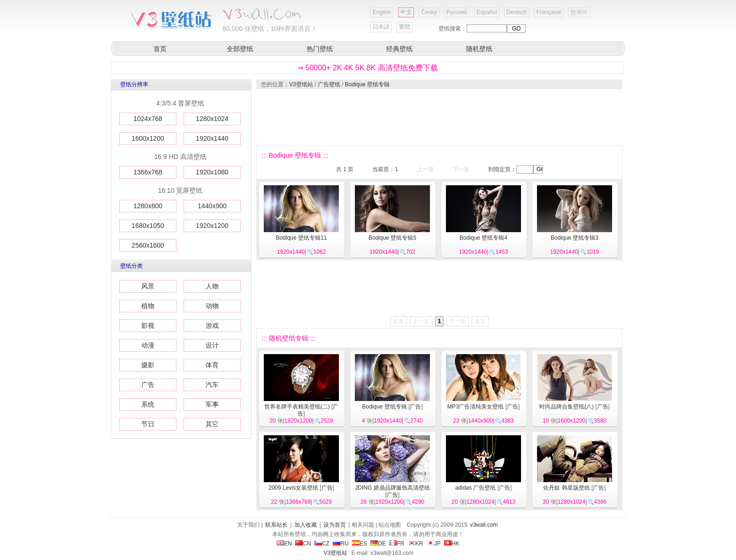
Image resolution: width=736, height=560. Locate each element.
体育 (212, 365)
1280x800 (148, 206)
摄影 (148, 365)
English (382, 12)
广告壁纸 (329, 84)
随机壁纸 (479, 49)
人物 (212, 286)
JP (434, 544)
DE (378, 544)
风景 (148, 286)
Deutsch (517, 12)
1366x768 (148, 172)
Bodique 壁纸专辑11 (302, 238)
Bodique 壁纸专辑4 (483, 238)
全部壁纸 (240, 49)
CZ (322, 544)
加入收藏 (306, 525)
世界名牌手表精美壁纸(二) (297, 407)
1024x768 (148, 119)
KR (416, 544)
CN (303, 544)
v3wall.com (484, 525)
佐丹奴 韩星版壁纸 (566, 488)
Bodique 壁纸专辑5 (392, 238)
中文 (406, 12)
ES (360, 544)
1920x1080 (212, 172)
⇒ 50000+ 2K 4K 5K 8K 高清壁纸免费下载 (368, 68)
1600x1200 (148, 138)
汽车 (212, 385)
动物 (212, 306)
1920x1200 (212, 226)
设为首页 (335, 525)
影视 (148, 325)
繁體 (405, 27)
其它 (212, 424)
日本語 (381, 27)
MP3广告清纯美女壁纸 (476, 407)
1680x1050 (148, 226)
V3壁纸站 (301, 84)
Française (549, 12)
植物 (148, 306)
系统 (148, 404)
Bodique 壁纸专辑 (367, 84)
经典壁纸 (399, 49)
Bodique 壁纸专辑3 (575, 238)
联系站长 (276, 525)
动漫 (148, 345)
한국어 (579, 12)
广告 (148, 385)
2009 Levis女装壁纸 (293, 488)
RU (341, 544)
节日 (148, 424)
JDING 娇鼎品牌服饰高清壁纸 (392, 488)
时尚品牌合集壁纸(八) (567, 407)
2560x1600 (148, 245)
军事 (212, 404)
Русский (457, 12)
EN (284, 544)
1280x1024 (212, 119)
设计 (212, 345)
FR (397, 544)
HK (452, 544)
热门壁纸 (320, 49)
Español (487, 12)
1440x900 (212, 206)
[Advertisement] (439, 117)
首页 (160, 49)
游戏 (212, 325)
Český (429, 12)
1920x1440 (212, 138)
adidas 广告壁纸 (476, 488)
